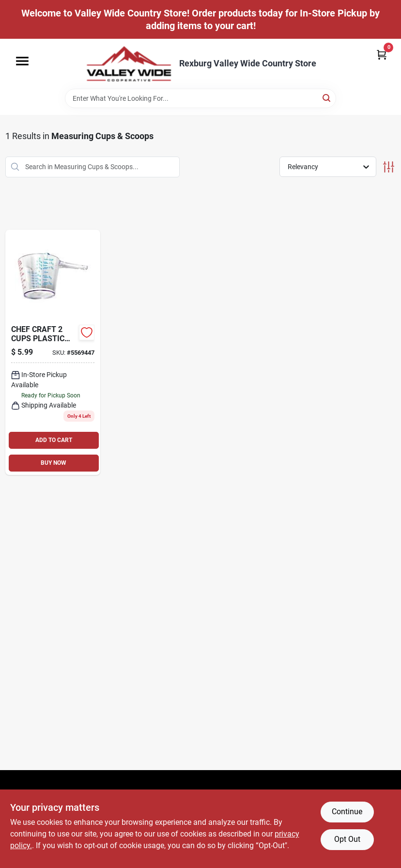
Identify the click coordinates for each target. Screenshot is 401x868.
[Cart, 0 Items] (382, 55)
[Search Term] (200, 98)
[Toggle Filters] (389, 167)
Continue (347, 812)
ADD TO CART (54, 440)
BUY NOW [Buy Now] (54, 463)
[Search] (327, 98)
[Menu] (22, 61)
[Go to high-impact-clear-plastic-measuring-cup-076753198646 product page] (53, 352)
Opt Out (347, 839)
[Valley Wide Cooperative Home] (129, 64)
